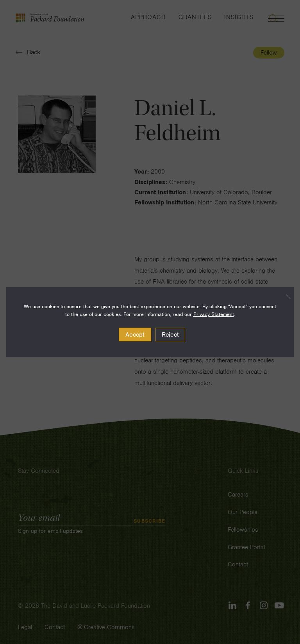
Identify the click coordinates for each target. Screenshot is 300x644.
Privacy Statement (214, 314)
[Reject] (284, 296)
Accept (135, 335)
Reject (170, 335)
